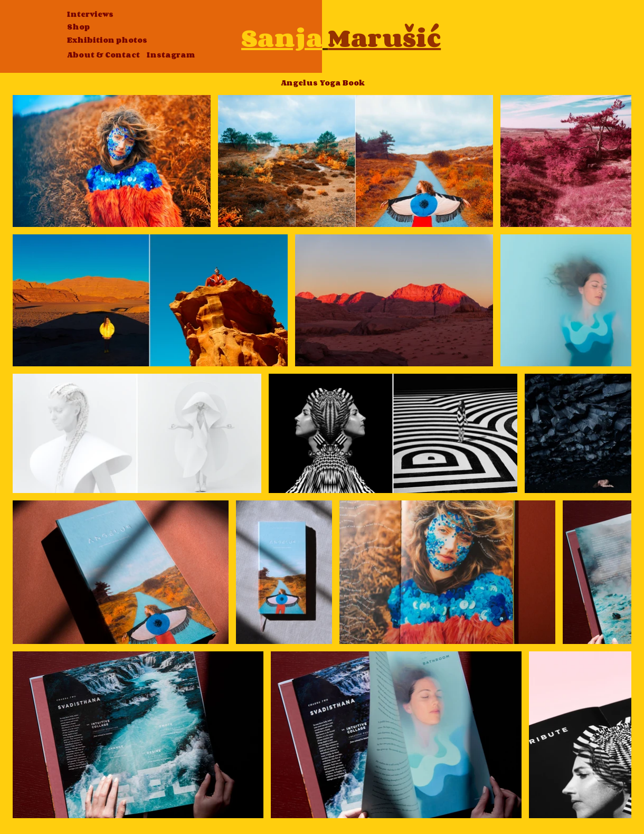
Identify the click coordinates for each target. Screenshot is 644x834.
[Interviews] (90, 15)
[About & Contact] (103, 55)
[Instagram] (171, 55)
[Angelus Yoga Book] (323, 83)
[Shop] (78, 27)
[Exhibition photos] (107, 40)
